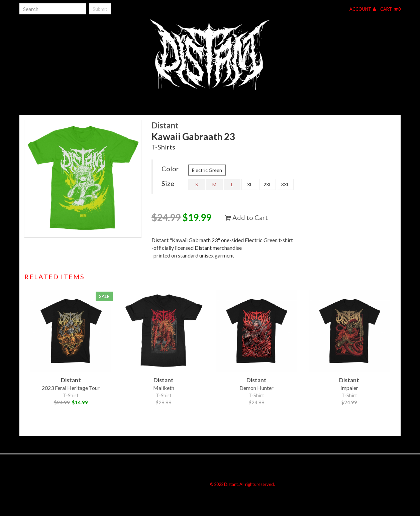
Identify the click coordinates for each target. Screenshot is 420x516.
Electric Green (207, 170)
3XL (285, 184)
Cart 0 (390, 9)
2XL (268, 184)
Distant (165, 125)
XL (250, 184)
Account (363, 9)
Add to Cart (246, 217)
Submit (100, 9)
